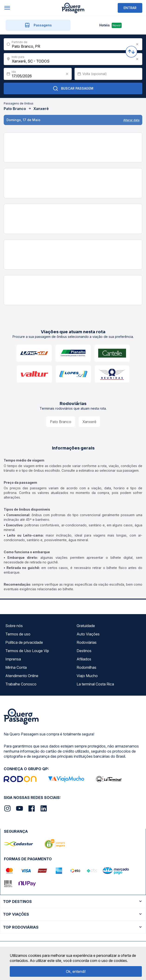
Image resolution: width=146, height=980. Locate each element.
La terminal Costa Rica (95, 684)
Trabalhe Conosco (21, 684)
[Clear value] (67, 74)
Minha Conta (16, 667)
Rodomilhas (86, 667)
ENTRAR (130, 8)
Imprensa (13, 659)
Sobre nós (14, 626)
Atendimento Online (22, 676)
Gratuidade (86, 626)
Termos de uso (18, 634)
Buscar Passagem (73, 88)
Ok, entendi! (76, 971)
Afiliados (84, 659)
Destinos (84, 651)
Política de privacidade (24, 642)
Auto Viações (88, 634)
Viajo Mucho (87, 676)
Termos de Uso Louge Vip (27, 651)
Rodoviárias (87, 642)
